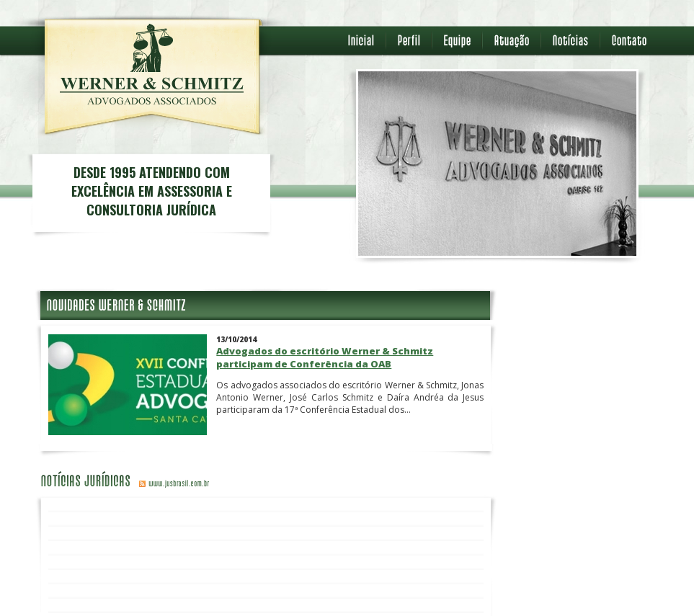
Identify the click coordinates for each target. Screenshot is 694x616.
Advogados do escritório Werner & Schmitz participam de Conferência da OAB (325, 357)
